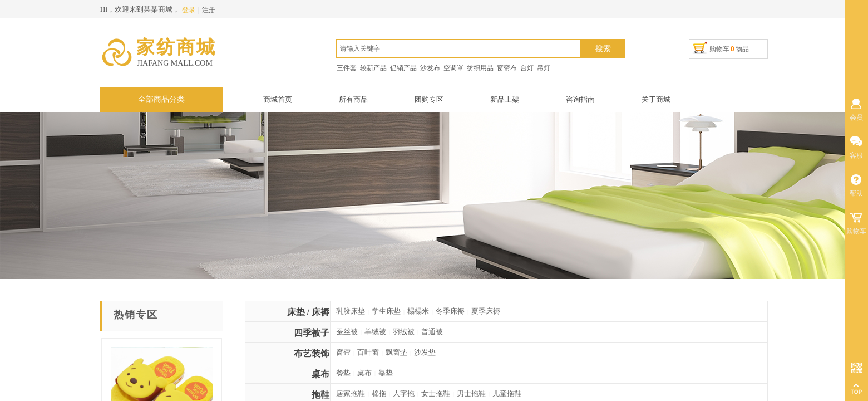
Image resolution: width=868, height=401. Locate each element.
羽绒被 (404, 332)
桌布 (320, 374)
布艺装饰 (312, 353)
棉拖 (379, 393)
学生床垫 (386, 311)
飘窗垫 (396, 352)
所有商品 (353, 99)
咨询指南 (580, 99)
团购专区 (429, 99)
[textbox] (458, 49)
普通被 (432, 332)
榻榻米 (418, 311)
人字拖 (404, 393)
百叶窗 (368, 352)
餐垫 (343, 373)
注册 (209, 10)
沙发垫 (425, 352)
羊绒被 (375, 332)
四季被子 (312, 333)
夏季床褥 (486, 311)
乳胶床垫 (351, 311)
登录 (189, 10)
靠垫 (386, 373)
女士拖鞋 (436, 393)
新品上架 (505, 99)
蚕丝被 (347, 332)
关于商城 (656, 99)
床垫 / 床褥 (308, 312)
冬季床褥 (450, 311)
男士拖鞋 (471, 393)
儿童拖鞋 (507, 393)
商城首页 (278, 99)
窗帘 (343, 352)
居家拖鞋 (351, 393)
